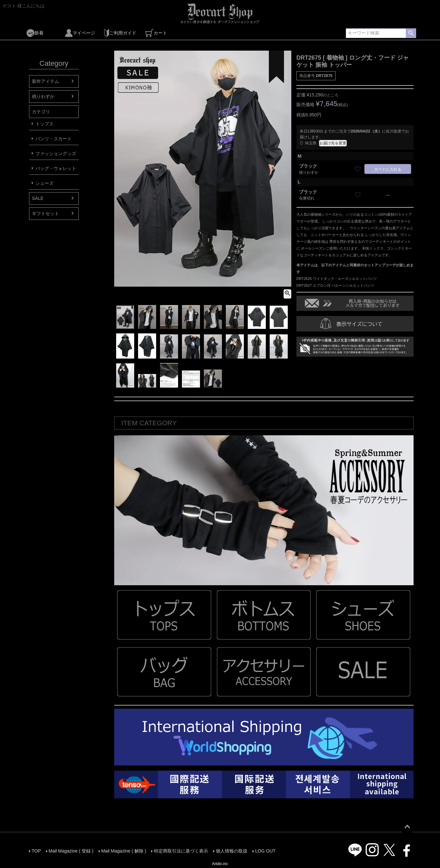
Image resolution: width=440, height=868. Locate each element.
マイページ (80, 33)
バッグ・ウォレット (56, 168)
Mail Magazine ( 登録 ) (71, 851)
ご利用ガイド (120, 33)
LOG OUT (265, 851)
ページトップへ (407, 827)
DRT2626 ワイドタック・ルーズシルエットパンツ (337, 279)
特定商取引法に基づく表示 (181, 851)
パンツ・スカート (54, 139)
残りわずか (43, 96)
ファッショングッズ (56, 153)
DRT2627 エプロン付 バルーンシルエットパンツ (335, 285)
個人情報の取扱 (232, 851)
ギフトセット (45, 213)
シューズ (45, 183)
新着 (35, 33)
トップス (45, 124)
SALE (38, 198)
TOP (36, 851)
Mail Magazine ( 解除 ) (124, 851)
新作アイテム (45, 81)
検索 (411, 33)
